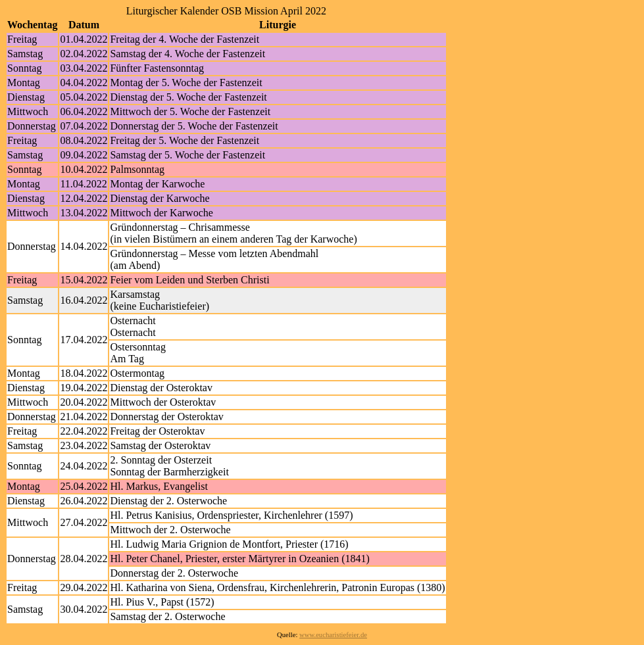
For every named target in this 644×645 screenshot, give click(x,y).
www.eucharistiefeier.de (333, 635)
